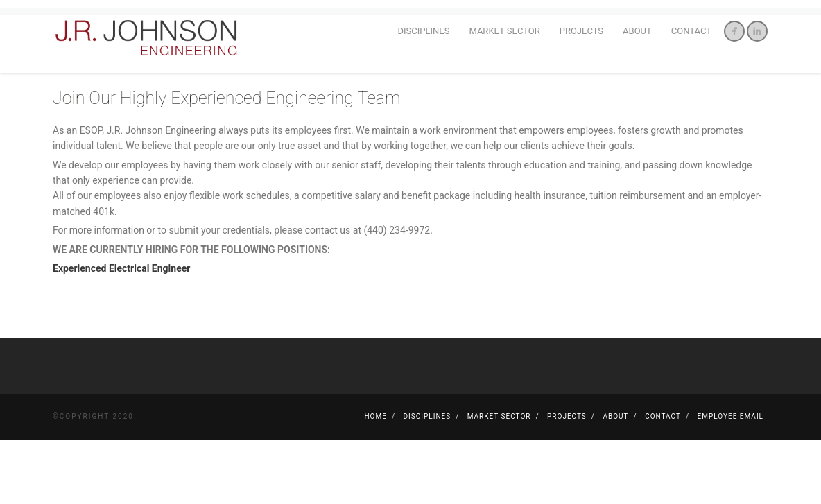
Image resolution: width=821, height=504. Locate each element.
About (637, 31)
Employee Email (731, 481)
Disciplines (424, 31)
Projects (581, 31)
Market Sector (504, 31)
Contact (691, 31)
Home (375, 481)
